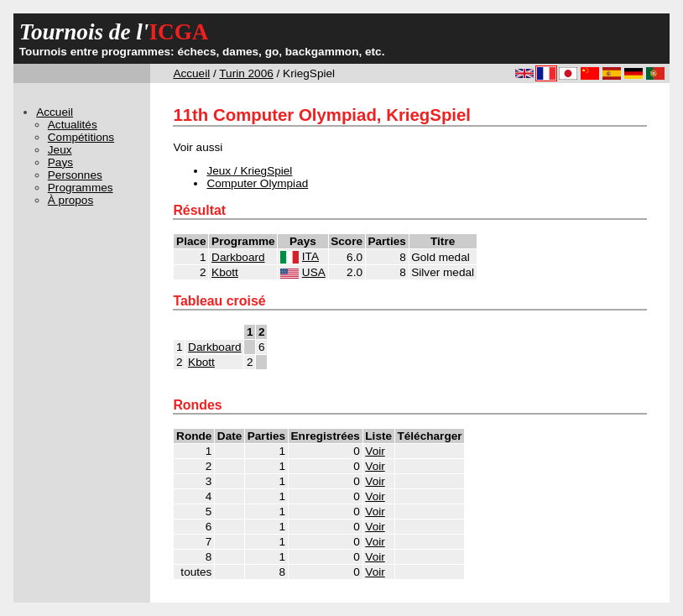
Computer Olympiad (257, 183)
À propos (70, 200)
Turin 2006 (246, 73)
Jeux (60, 150)
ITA (310, 256)
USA (314, 272)
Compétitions (81, 137)
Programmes (81, 188)
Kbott (225, 272)
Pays (60, 162)
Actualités (73, 125)
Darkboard (238, 257)
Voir (375, 451)
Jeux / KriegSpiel (249, 171)
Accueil (191, 73)
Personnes (75, 175)
